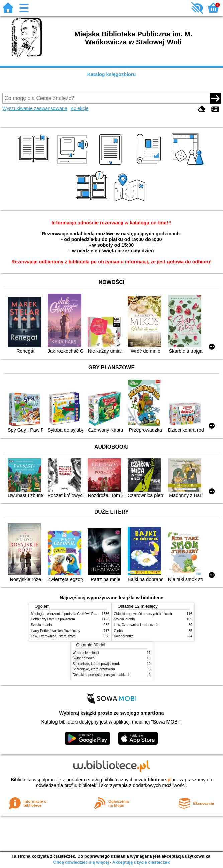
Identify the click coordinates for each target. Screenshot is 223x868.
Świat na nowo (84, 658)
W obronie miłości (86, 653)
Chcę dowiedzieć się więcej (81, 862)
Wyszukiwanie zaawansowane (35, 108)
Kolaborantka (124, 636)
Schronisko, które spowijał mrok (96, 664)
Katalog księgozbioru (112, 74)
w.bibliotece (155, 780)
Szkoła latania (42, 625)
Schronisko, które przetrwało (94, 669)
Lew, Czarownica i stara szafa (53, 636)
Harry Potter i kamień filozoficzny (56, 631)
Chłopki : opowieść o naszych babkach (143, 614)
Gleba (119, 631)
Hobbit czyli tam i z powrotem (53, 619)
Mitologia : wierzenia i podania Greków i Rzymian (68, 614)
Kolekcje (80, 108)
